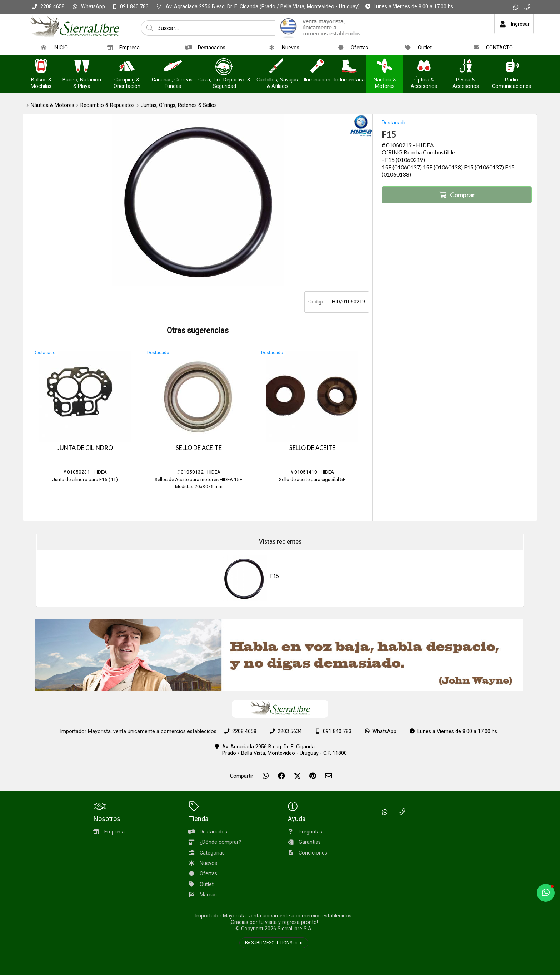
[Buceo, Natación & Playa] (82, 67)
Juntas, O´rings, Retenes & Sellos (179, 105)
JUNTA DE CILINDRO (85, 448)
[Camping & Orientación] (127, 67)
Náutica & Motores (52, 105)
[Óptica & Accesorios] (424, 67)
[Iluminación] (317, 67)
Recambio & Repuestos (107, 105)
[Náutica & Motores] (385, 67)
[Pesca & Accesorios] (466, 67)
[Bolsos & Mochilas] (41, 67)
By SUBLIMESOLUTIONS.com (274, 943)
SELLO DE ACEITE (199, 448)
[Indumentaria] (349, 67)
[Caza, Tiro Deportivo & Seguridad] (224, 67)
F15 (275, 576)
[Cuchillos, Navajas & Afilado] (277, 67)
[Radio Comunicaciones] (512, 67)
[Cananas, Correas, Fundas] (173, 67)
